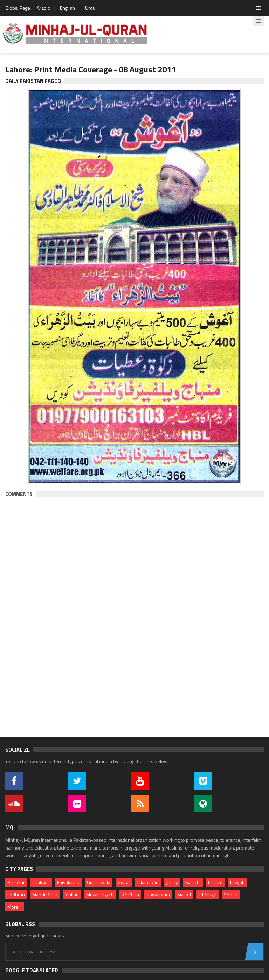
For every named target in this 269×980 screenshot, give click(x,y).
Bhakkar (16, 882)
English (67, 8)
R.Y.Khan (130, 894)
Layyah (237, 882)
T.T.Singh (208, 894)
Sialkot (184, 894)
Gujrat (124, 882)
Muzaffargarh (100, 894)
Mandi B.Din (45, 894)
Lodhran (16, 894)
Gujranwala (99, 882)
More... (15, 907)
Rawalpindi (158, 894)
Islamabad (148, 882)
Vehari (231, 894)
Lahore (215, 882)
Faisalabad (68, 882)
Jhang (172, 882)
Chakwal (41, 882)
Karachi (193, 882)
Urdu (90, 8)
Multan (72, 894)
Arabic (43, 8)
